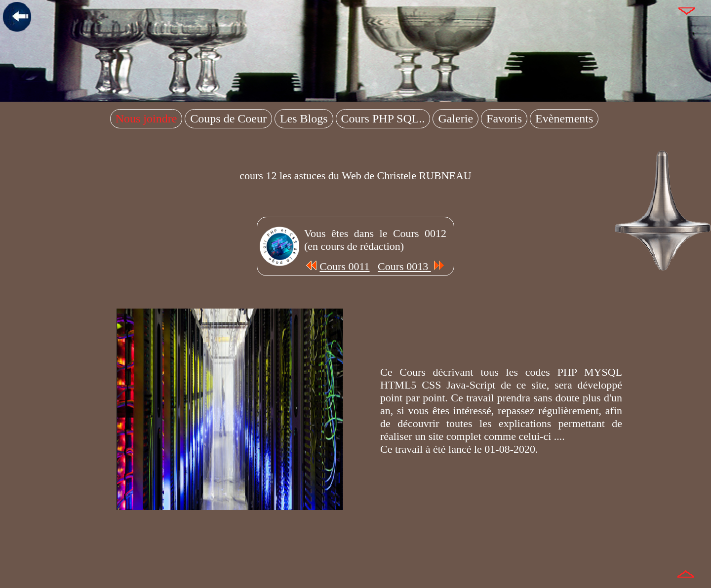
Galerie (455, 118)
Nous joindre (146, 118)
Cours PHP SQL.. (383, 118)
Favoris (504, 118)
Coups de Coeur (228, 118)
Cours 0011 (337, 266)
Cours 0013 (412, 266)
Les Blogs (304, 118)
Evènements (564, 118)
